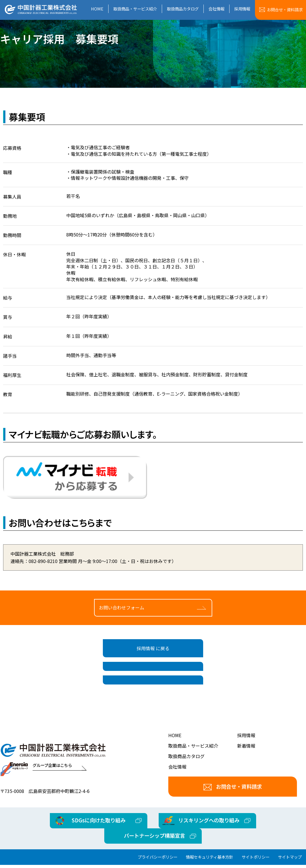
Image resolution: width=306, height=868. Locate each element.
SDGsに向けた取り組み (99, 839)
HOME (97, 9)
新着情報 (246, 764)
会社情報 (216, 9)
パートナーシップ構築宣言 (154, 854)
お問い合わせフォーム (122, 614)
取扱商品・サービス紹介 (135, 9)
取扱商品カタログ (183, 9)
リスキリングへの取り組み (208, 839)
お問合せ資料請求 (285, 9)
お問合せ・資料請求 (233, 805)
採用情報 (242, 9)
